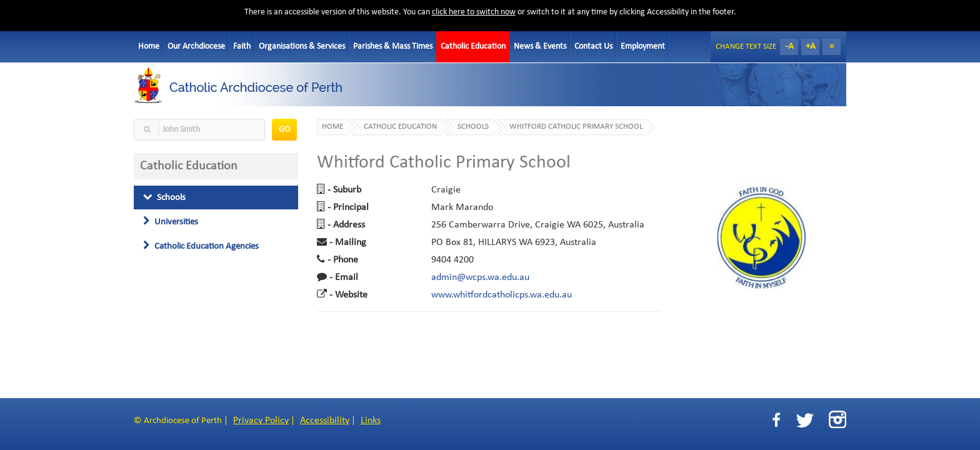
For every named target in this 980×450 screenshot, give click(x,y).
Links (371, 421)
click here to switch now (474, 12)
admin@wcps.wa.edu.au (480, 277)
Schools (164, 197)
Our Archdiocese (196, 47)
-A (789, 47)
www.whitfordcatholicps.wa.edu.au (502, 295)
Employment (643, 47)
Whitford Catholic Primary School (576, 127)
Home (149, 47)
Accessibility (325, 421)
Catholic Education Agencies (201, 246)
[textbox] (199, 130)
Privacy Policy (261, 421)
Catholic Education (473, 47)
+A (811, 47)
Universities (171, 222)
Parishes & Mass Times (393, 47)
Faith (242, 47)
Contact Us (593, 47)
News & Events (540, 47)
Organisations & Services (302, 47)
